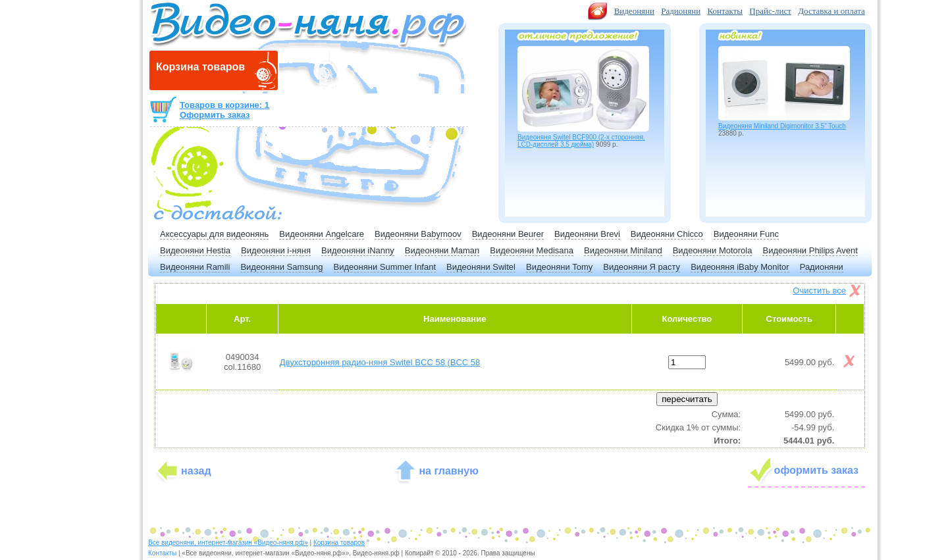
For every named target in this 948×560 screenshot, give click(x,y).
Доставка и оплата (831, 11)
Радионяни (681, 11)
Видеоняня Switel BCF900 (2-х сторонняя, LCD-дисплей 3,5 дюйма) (581, 141)
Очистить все (819, 291)
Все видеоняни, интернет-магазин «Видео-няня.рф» (228, 543)
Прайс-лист (770, 11)
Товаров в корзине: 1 (224, 105)
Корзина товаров (339, 543)
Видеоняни (634, 11)
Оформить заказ (215, 115)
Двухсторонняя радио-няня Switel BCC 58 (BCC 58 (380, 362)
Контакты (725, 11)
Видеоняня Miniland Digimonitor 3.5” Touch (782, 126)
